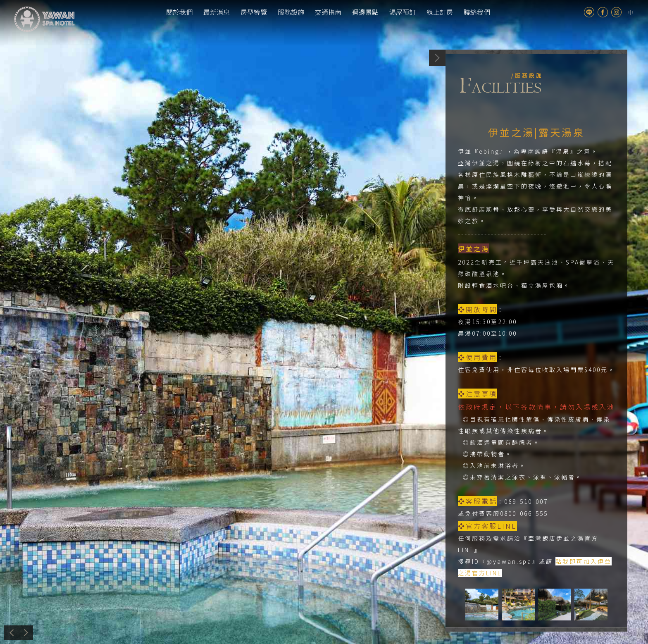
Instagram (616, 12)
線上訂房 (440, 12)
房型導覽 (254, 12)
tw (631, 12)
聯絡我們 (477, 12)
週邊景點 (365, 12)
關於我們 (179, 12)
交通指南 (328, 12)
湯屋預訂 (403, 12)
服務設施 (291, 12)
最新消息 (217, 12)
